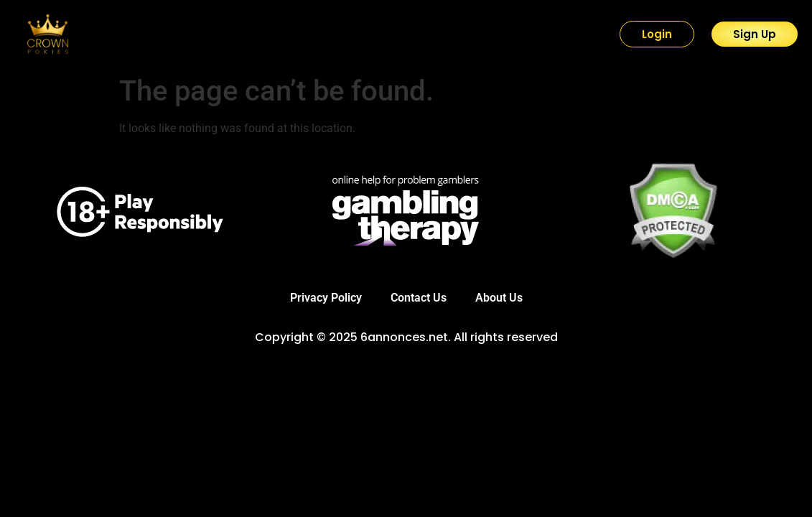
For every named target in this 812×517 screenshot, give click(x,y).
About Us (499, 298)
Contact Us (419, 298)
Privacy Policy (326, 298)
